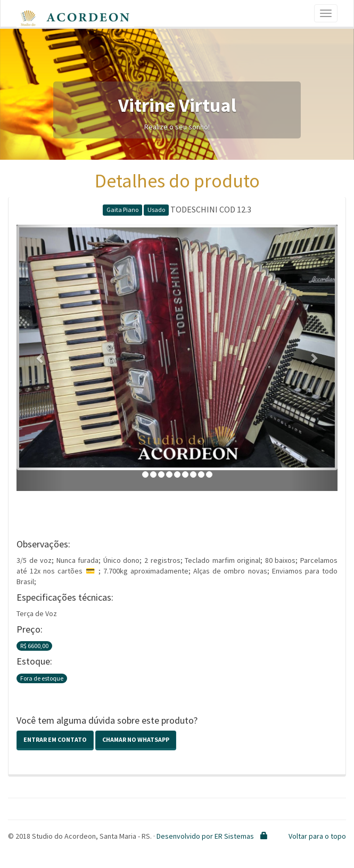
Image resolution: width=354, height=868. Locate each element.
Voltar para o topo (317, 836)
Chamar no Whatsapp (136, 739)
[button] (40, 358)
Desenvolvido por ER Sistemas (205, 836)
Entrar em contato (55, 739)
